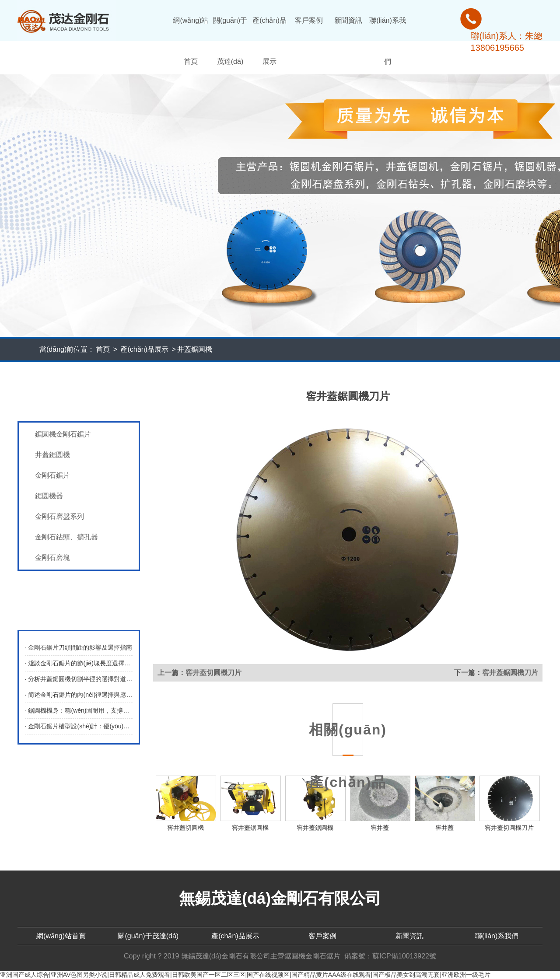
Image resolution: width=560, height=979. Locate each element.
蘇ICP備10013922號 (404, 956)
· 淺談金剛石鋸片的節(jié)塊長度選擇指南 (79, 663)
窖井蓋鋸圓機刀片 (510, 673)
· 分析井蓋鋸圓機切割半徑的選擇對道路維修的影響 (79, 679)
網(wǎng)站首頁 (191, 41)
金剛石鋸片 (52, 475)
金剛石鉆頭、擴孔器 (66, 537)
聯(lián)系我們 (388, 41)
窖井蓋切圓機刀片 (213, 673)
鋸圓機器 (49, 496)
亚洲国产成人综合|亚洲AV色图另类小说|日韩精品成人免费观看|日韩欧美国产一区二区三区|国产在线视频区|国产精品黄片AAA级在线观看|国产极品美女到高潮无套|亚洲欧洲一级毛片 (245, 975)
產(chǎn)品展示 (269, 41)
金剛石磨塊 (52, 558)
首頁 (103, 349)
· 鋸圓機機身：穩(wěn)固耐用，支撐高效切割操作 (79, 710)
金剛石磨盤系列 (59, 516)
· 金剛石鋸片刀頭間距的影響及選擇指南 (79, 647)
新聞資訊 (348, 20)
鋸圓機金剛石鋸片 (63, 434)
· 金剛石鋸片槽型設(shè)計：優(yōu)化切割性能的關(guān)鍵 (79, 726)
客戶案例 (309, 20)
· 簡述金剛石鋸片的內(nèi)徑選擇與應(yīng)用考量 (79, 695)
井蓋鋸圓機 (195, 349)
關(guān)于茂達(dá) (230, 41)
